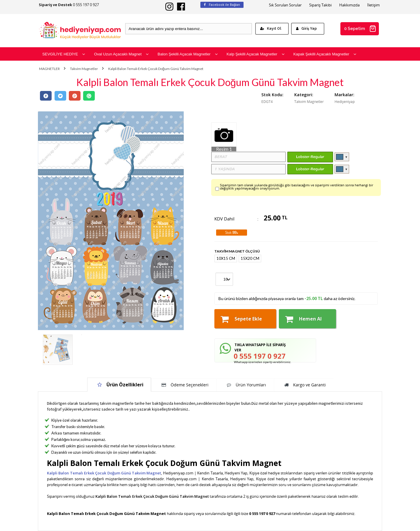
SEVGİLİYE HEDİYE (64, 54)
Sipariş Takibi (320, 5)
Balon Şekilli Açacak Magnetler (188, 54)
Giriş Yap (306, 29)
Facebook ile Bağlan (222, 5)
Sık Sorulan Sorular (285, 5)
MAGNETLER (49, 69)
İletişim (373, 5)
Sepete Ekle (241, 319)
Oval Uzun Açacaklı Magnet (121, 54)
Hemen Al (303, 319)
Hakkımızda (349, 5)
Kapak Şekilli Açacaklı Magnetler (325, 54)
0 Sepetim (360, 29)
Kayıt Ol (271, 29)
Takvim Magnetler (84, 69)
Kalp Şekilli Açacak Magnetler (256, 54)
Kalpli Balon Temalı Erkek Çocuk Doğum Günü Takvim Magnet (156, 69)
